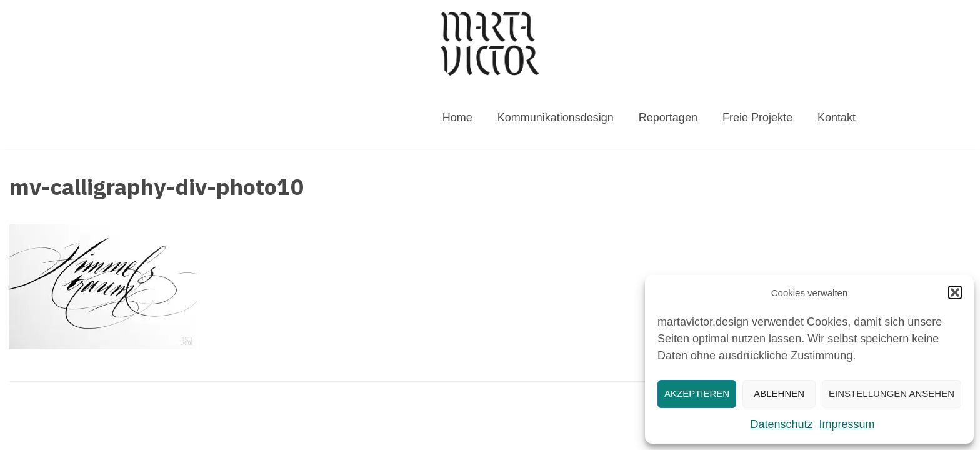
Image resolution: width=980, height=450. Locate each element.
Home (457, 117)
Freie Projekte (757, 117)
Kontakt (837, 117)
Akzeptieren (697, 393)
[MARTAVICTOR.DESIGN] (490, 43)
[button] (955, 292)
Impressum (847, 424)
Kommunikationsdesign (556, 117)
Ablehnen (779, 393)
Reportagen (668, 117)
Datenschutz (781, 424)
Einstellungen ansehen (892, 393)
